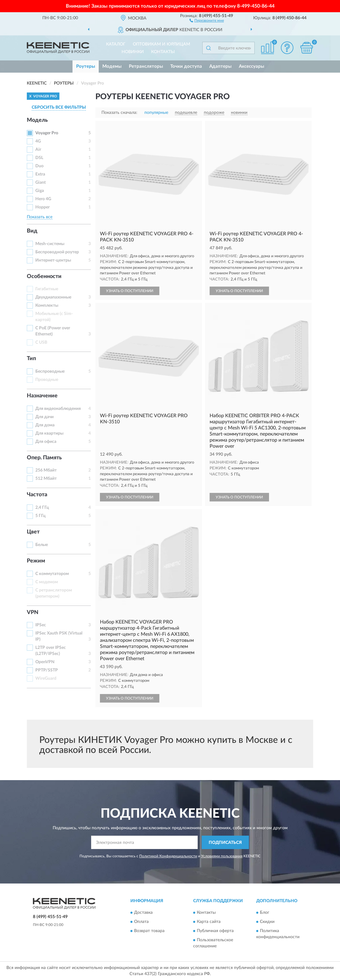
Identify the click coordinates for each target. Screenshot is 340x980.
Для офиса (46, 442)
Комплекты (47, 306)
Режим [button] (36, 561)
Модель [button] (37, 120)
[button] (207, 20)
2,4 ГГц (42, 508)
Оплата (141, 922)
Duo (39, 166)
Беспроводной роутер (57, 252)
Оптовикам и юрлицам (161, 44)
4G (38, 141)
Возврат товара (149, 931)
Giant (41, 183)
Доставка (143, 913)
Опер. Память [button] (44, 458)
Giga (40, 191)
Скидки (267, 922)
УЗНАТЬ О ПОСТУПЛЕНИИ (130, 291)
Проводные (47, 380)
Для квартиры (49, 433)
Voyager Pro (47, 133)
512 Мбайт (46, 479)
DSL (39, 158)
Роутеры (86, 66)
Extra (40, 174)
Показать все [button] (40, 217)
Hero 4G (43, 199)
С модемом (47, 582)
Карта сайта (209, 922)
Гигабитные (47, 289)
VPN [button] (33, 613)
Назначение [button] (42, 396)
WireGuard (46, 678)
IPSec (41, 625)
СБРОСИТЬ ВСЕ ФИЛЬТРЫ (59, 107)
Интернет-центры (53, 260)
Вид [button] (32, 231)
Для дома (45, 425)
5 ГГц (41, 516)
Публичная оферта (215, 931)
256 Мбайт (46, 470)
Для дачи (44, 417)
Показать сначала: (119, 113)
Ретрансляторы (146, 66)
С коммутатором (52, 574)
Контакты (163, 52)
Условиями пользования (222, 856)
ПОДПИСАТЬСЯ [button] (225, 843)
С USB (41, 342)
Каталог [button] (116, 44)
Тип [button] (31, 359)
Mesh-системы (50, 244)
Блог (265, 913)
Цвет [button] (33, 532)
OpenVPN (45, 662)
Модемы (112, 66)
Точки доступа (186, 66)
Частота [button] (37, 495)
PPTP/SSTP (47, 670)
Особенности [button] (44, 277)
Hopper (42, 207)
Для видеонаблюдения (58, 409)
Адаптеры (220, 66)
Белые (42, 545)
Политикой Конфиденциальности (168, 856)
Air (38, 150)
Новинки (133, 52)
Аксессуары (251, 66)
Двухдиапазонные (53, 297)
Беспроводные (50, 371)
